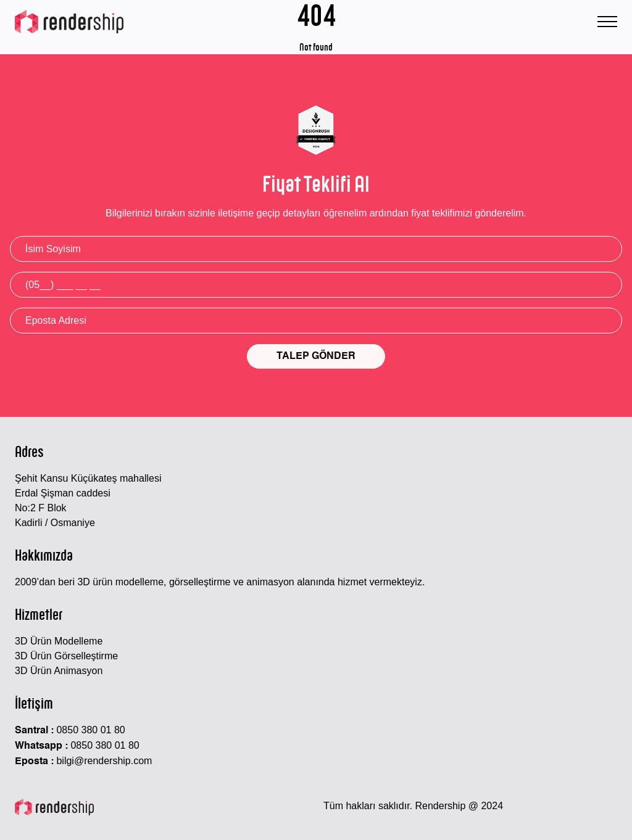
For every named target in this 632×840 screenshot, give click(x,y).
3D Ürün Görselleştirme (66, 656)
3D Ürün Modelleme (59, 641)
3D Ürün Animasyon (59, 671)
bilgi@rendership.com (104, 761)
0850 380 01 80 (90, 730)
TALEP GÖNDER (316, 357)
